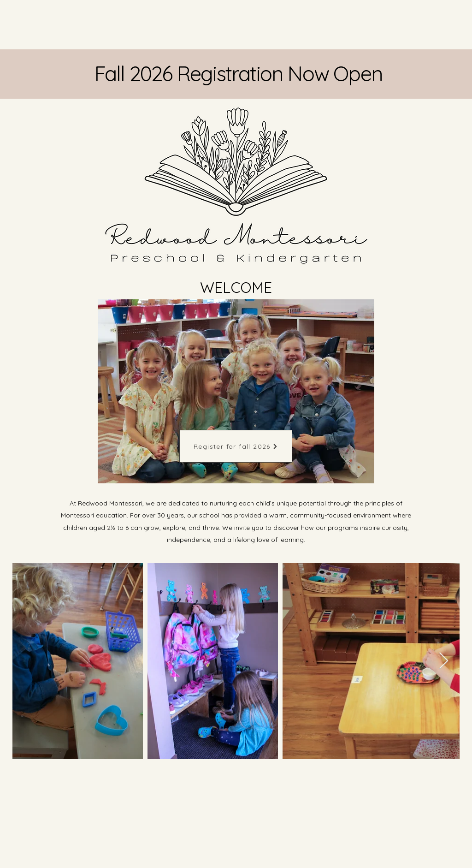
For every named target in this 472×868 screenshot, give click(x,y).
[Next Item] (444, 661)
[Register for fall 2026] (236, 446)
